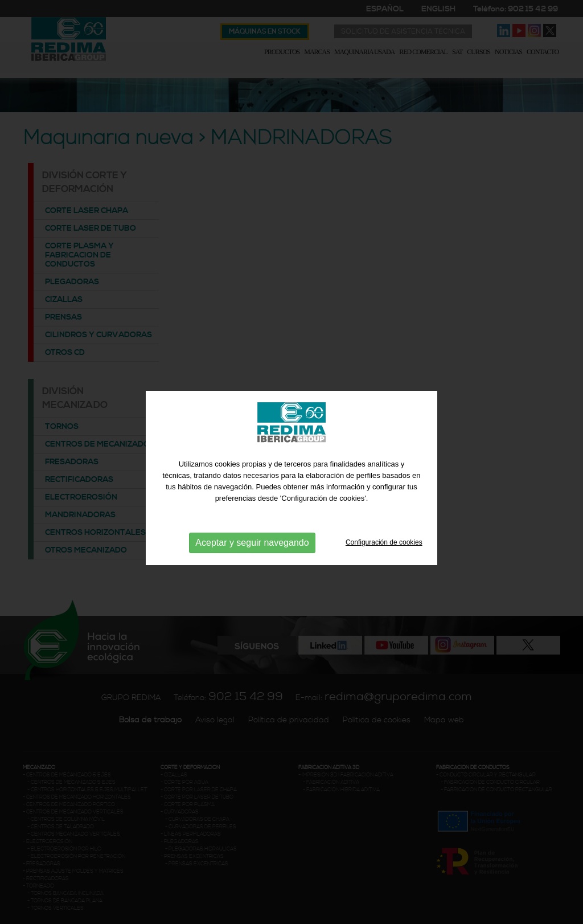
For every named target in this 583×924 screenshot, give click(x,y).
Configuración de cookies (384, 574)
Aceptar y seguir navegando (252, 575)
